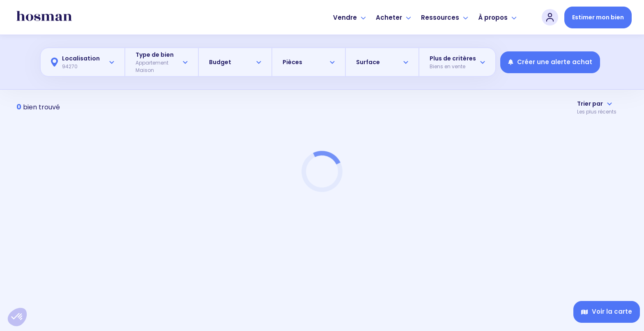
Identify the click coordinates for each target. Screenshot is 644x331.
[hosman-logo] (44, 17)
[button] (17, 317)
